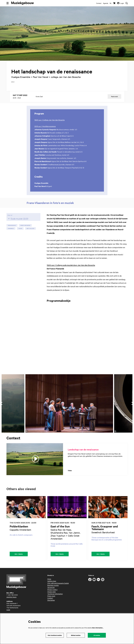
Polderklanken (19, 529)
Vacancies (51, 590)
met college (30, 231)
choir (20, 231)
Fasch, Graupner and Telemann (105, 531)
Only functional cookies (55, 635)
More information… (98, 628)
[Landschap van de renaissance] (35, 462)
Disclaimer (51, 603)
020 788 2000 (13, 598)
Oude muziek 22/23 (18, 222)
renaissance (12, 228)
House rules (52, 595)
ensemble (11, 231)
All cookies (97, 635)
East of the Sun (60, 529)
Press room (51, 599)
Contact (99, 3)
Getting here (52, 584)
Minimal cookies (76, 635)
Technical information (55, 597)
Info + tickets (19, 557)
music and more (25, 228)
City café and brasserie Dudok (58, 586)
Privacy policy (52, 593)
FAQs (49, 582)
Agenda (106, 3)
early (13, 85)
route (8, 613)
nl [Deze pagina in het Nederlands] (111, 3)
